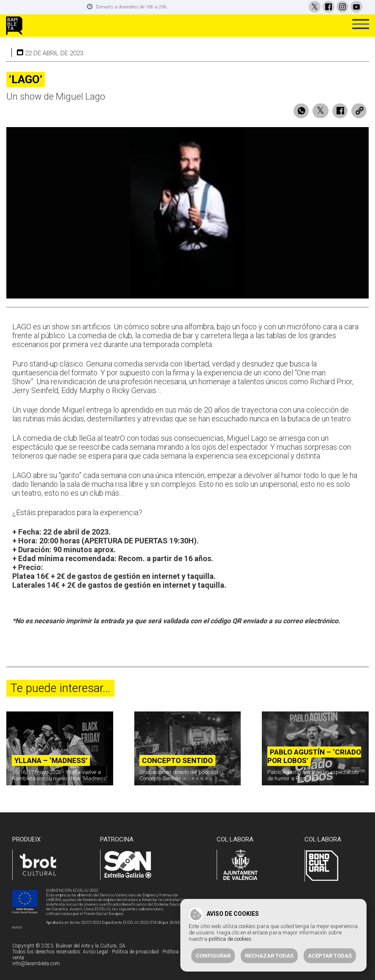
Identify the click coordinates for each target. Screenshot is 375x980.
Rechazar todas (269, 956)
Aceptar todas (330, 956)
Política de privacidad (135, 950)
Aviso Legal (95, 950)
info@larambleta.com (36, 962)
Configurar (213, 956)
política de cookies (230, 939)
